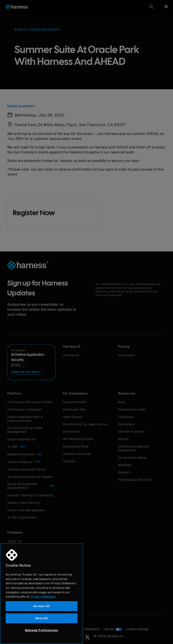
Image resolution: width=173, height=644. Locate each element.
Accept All (42, 606)
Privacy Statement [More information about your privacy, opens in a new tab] (43, 597)
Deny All (42, 618)
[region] (42, 594)
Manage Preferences (42, 630)
